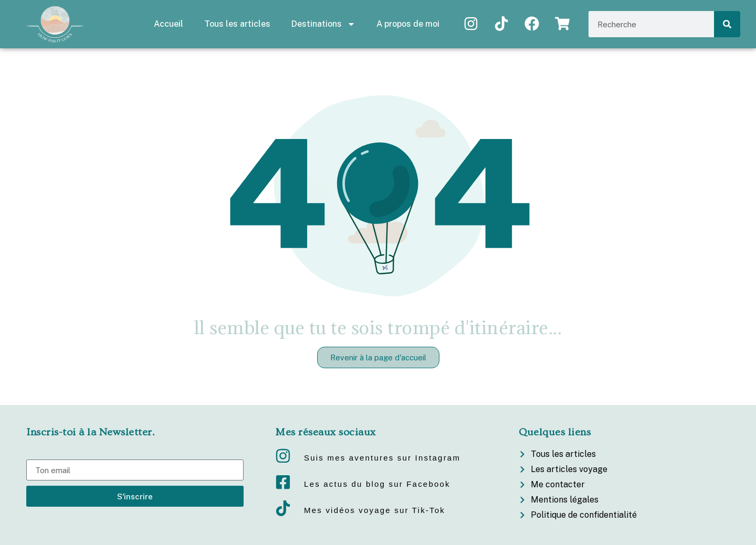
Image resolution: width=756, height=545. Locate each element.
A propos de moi (408, 24)
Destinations (323, 24)
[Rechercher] (727, 24)
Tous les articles (237, 24)
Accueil (169, 24)
